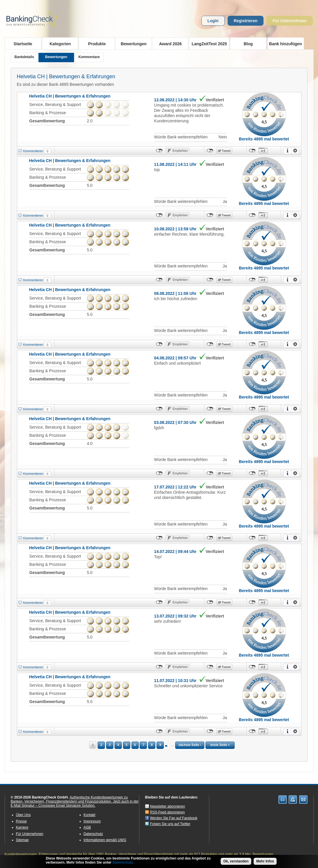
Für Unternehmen (290, 21)
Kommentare (89, 57)
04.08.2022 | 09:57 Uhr (175, 358)
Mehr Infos (265, 861)
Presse (21, 821)
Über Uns (23, 815)
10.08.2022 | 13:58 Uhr (175, 229)
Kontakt (90, 815)
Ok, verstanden (236, 861)
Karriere (22, 827)
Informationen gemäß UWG (105, 840)
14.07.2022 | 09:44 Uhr (175, 552)
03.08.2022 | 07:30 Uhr (175, 422)
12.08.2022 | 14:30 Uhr (175, 100)
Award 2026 (169, 44)
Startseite (23, 44)
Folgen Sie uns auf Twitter (170, 824)
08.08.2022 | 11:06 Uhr (175, 293)
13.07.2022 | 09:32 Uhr (175, 616)
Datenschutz (93, 834)
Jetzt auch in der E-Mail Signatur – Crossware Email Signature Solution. (75, 803)
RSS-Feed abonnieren (167, 812)
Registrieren (246, 21)
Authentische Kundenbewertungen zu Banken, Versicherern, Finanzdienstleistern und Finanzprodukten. (69, 799)
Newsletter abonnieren (168, 806)
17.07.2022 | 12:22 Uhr (175, 487)
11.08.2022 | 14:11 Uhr (175, 164)
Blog (248, 44)
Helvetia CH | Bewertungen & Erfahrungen (66, 76)
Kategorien (58, 44)
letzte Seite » (220, 745)
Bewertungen (132, 44)
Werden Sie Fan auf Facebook (174, 818)
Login (213, 21)
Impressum (92, 821)
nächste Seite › (190, 745)
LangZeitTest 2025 (208, 44)
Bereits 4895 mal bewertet (264, 139)
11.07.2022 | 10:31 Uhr (175, 681)
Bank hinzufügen (286, 44)
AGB (87, 827)
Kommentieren (33, 151)
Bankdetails (24, 57)
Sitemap (22, 840)
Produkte (95, 44)
